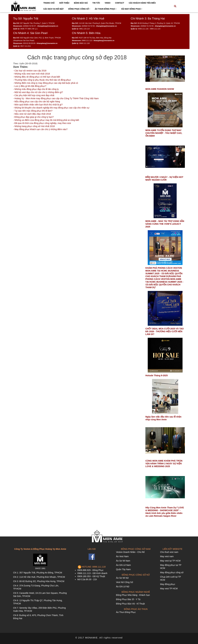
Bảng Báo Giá (81, 3)
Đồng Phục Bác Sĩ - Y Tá (128, 599)
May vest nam (167, 556)
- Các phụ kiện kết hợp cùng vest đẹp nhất (34, 95)
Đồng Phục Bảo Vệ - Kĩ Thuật (130, 604)
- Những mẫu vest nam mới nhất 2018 (31, 74)
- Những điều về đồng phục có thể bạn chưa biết (37, 77)
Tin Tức (96, 3)
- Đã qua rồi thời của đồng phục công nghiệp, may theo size (42, 123)
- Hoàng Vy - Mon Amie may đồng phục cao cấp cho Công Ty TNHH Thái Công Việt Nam (56, 98)
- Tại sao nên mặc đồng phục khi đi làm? (33, 111)
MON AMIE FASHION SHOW (160, 89)
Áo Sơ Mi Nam (123, 561)
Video (108, 3)
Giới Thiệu (64, 3)
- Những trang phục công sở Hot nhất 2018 (34, 126)
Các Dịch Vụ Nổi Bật (54, 9)
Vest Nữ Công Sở (125, 582)
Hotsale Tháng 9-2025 (157, 375)
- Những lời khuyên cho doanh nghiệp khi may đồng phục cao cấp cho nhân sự (51, 108)
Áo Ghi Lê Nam (123, 565)
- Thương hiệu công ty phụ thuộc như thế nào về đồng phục (42, 80)
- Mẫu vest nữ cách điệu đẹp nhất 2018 (32, 114)
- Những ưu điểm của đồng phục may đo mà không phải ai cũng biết (46, 120)
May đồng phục (168, 584)
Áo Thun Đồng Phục (106, 9)
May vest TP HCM (169, 589)
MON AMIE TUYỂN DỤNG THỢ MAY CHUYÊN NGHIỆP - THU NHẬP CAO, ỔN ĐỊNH (164, 133)
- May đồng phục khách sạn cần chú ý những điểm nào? (40, 129)
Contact (120, 3)
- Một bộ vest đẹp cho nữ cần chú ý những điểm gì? (38, 92)
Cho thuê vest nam (169, 552)
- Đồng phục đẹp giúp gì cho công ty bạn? (33, 117)
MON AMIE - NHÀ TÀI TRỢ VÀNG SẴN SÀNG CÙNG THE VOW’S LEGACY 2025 (165, 224)
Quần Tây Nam (123, 569)
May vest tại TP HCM (170, 561)
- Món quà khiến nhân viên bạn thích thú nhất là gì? (38, 105)
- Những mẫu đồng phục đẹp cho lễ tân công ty (36, 89)
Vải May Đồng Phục (132, 9)
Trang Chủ (49, 3)
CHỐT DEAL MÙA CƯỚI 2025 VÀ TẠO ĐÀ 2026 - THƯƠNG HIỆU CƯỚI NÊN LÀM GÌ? (165, 331)
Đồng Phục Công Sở (79, 9)
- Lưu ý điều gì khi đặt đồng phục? (30, 86)
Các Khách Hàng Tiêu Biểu (142, 3)
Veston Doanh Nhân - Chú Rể (130, 552)
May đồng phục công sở (172, 572)
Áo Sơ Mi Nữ (122, 578)
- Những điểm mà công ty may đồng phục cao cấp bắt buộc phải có (46, 83)
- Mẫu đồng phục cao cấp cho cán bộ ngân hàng (37, 102)
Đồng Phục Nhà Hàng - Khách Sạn (133, 595)
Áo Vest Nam (122, 556)
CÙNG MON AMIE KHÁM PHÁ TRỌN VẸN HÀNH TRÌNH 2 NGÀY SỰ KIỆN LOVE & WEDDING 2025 (164, 464)
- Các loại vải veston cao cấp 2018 (30, 71)
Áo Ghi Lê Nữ (123, 587)
